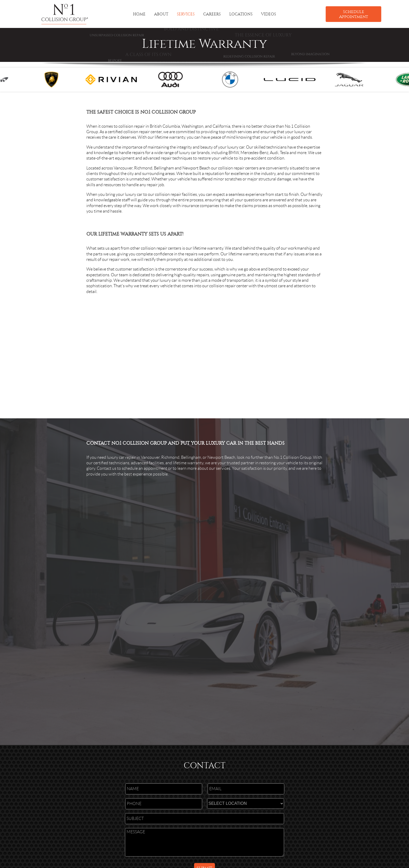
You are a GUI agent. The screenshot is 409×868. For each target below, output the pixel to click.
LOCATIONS (241, 14)
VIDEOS (269, 14)
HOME (139, 14)
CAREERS (212, 14)
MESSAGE (204, 842)
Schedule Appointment (354, 14)
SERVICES (186, 14)
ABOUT (161, 14)
